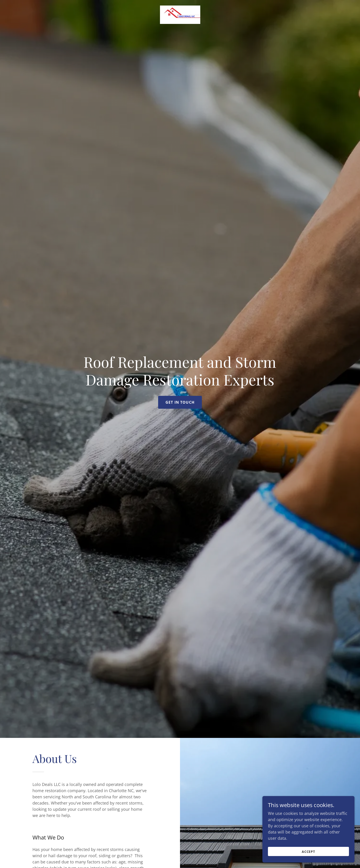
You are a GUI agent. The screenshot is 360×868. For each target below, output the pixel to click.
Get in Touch (180, 402)
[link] (180, 14)
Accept (309, 852)
